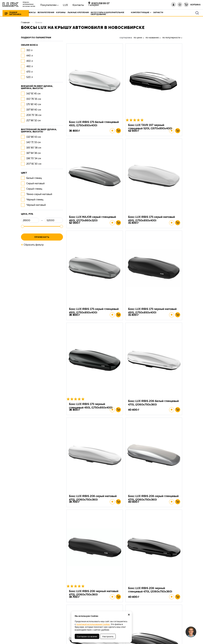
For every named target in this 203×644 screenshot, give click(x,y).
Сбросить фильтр (32, 245)
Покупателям (46, 4)
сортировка (126, 37)
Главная (25, 22)
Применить (42, 237)
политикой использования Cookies (93, 624)
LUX (60, 4)
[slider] (22, 226)
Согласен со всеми (87, 636)
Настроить (108, 636)
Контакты (69, 4)
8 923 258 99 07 (100, 3)
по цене (138, 37)
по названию (152, 37)
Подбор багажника (15, 13)
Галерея (81, 4)
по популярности (171, 37)
